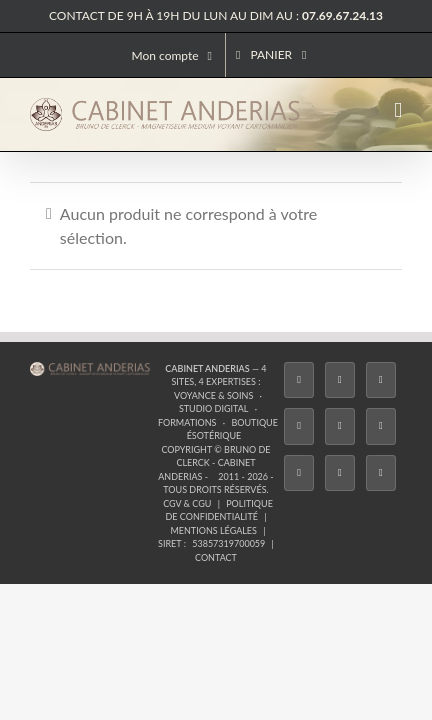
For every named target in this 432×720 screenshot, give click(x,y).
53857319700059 (202, 465)
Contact (275, 465)
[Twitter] (93, 490)
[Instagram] (134, 490)
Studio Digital (359, 411)
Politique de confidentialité (217, 451)
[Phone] (380, 490)
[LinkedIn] (298, 490)
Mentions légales (347, 451)
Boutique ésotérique (253, 424)
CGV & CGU (108, 451)
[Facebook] (53, 490)
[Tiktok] (175, 490)
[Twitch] (216, 490)
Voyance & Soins (268, 411)
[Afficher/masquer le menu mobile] (398, 110)
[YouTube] (257, 490)
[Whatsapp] (339, 490)
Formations (157, 424)
